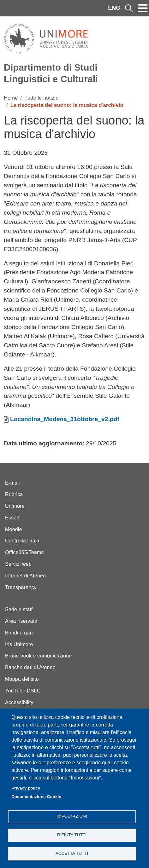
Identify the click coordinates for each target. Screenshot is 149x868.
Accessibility (19, 702)
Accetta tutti (72, 853)
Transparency (21, 587)
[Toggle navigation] (143, 8)
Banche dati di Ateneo (30, 667)
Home (11, 98)
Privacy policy (26, 788)
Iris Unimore (19, 644)
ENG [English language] (114, 8)
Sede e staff (19, 609)
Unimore (15, 506)
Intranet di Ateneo (25, 576)
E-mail (12, 483)
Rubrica (14, 494)
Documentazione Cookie (36, 797)
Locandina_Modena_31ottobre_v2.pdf (65, 419)
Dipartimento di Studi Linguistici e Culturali (51, 73)
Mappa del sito (22, 679)
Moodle (14, 529)
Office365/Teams (24, 552)
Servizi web (18, 564)
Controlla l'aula (22, 541)
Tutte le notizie (41, 98)
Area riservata (21, 621)
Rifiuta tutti (72, 835)
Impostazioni (72, 816)
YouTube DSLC (23, 691)
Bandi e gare (20, 633)
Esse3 (12, 518)
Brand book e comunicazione (39, 656)
